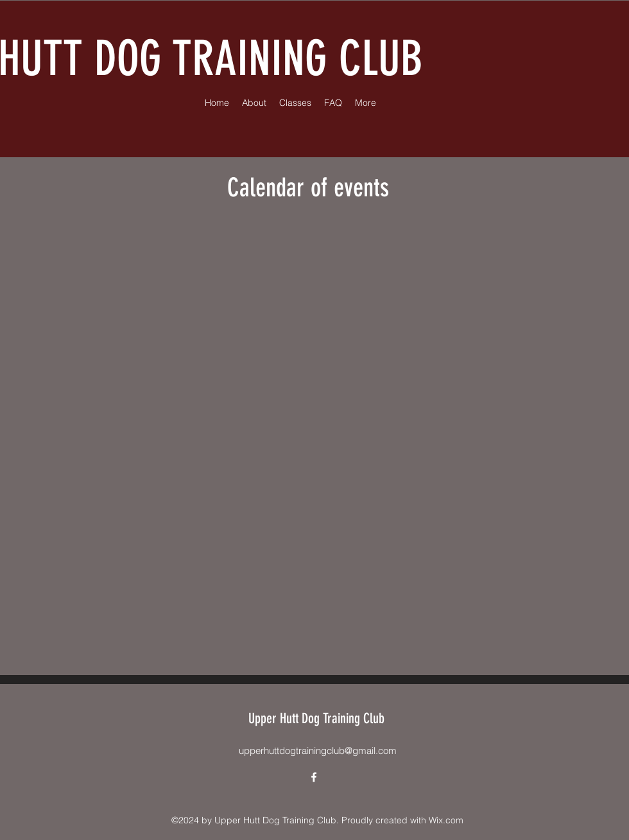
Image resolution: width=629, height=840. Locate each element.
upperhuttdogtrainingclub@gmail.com (318, 750)
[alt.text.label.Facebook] (314, 777)
